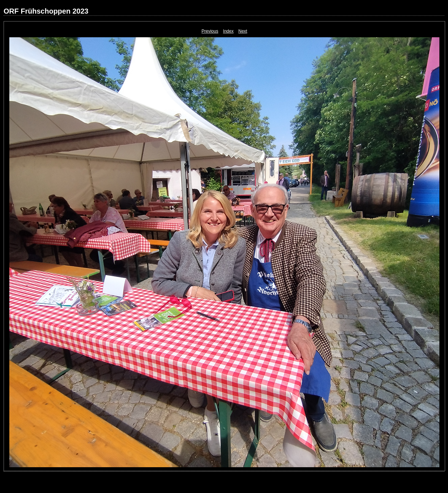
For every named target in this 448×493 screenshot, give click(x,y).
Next (243, 31)
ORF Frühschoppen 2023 (46, 11)
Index (228, 31)
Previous (210, 31)
